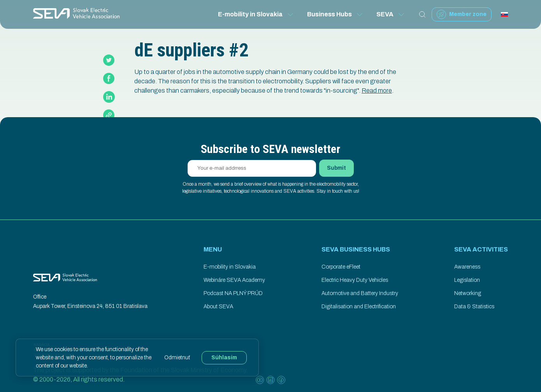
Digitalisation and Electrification (359, 307)
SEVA (391, 14)
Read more (377, 91)
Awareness (467, 267)
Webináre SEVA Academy (234, 280)
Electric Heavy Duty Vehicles (355, 280)
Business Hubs (335, 14)
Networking (468, 293)
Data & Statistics (474, 307)
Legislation (467, 280)
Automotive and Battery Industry (360, 293)
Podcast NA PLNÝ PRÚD (233, 293)
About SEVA (218, 307)
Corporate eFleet (341, 267)
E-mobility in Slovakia (256, 14)
